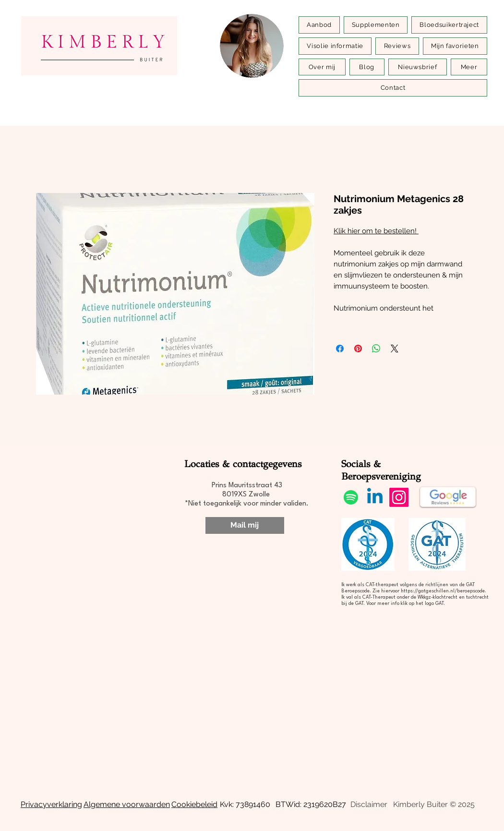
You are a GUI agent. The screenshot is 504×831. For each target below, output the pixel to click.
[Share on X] (395, 349)
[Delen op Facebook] (340, 349)
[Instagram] (399, 497)
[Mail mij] (245, 525)
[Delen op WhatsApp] (376, 349)
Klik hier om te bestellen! (376, 231)
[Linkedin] (375, 497)
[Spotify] (351, 497)
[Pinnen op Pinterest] (358, 349)
